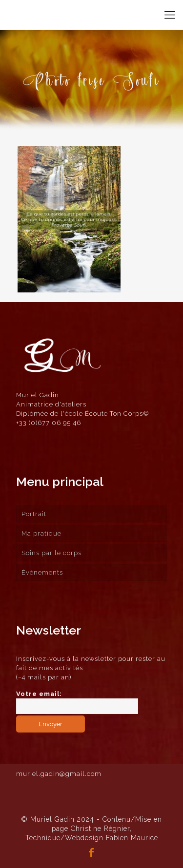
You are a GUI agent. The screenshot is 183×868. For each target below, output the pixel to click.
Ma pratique (41, 533)
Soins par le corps (51, 553)
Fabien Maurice (132, 838)
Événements (42, 572)
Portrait (34, 514)
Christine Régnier (100, 829)
